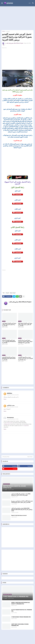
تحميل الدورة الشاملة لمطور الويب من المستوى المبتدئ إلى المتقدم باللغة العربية (9, 324)
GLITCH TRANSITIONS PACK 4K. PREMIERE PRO (22, 610)
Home (4, 31)
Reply (5, 399)
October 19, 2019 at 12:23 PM (13, 395)
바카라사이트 (9, 423)
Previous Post (6, 457)
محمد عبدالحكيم (11, 405)
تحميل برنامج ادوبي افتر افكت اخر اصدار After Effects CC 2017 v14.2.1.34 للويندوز (21, 494)
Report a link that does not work (19, 515)
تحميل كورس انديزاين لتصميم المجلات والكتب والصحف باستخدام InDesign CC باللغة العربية (25, 341)
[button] (2, 3)
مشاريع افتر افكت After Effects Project (20, 302)
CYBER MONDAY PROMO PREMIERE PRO (21, 617)
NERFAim (10, 393)
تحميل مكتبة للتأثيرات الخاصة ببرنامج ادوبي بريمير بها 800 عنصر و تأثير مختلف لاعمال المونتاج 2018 (22, 502)
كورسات (8, 31)
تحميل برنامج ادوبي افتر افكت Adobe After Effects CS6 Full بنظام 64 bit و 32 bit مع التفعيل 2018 (22, 509)
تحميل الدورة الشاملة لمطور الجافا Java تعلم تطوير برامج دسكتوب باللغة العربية (25, 324)
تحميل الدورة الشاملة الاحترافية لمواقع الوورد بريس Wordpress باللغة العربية (9, 341)
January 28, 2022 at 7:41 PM (13, 419)
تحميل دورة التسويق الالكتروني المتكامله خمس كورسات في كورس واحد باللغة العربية (25, 358)
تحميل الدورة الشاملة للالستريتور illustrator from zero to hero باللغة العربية (9, 358)
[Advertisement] (17, 18)
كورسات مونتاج (13, 293)
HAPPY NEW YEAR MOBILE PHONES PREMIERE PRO (20, 625)
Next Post (30, 457)
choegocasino (7, 424)
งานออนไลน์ (26, 426)
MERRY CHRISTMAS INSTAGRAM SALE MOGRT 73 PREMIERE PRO (21, 603)
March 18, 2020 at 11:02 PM (13, 407)
